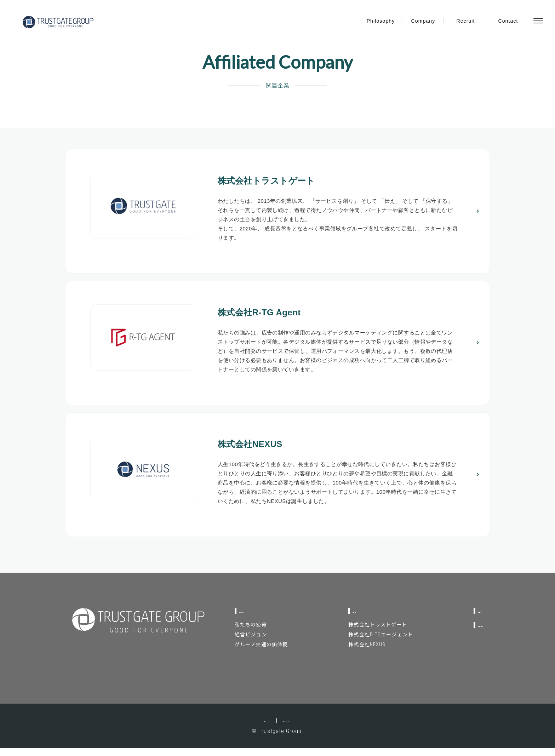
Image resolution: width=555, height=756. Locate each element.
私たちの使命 (251, 632)
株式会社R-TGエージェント (365, 642)
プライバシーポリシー (241, 728)
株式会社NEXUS (351, 652)
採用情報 (458, 618)
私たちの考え (258, 618)
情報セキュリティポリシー (309, 728)
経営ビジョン (251, 642)
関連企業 (349, 618)
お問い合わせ (465, 633)
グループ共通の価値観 (261, 652)
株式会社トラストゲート (362, 632)
